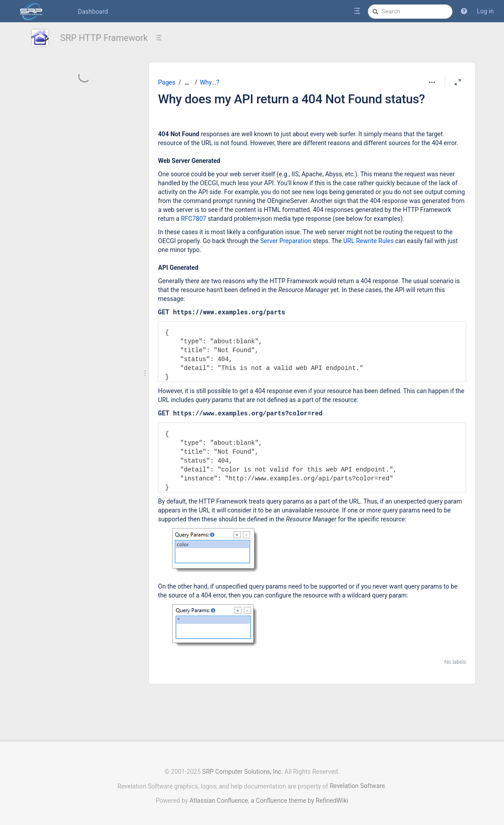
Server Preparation (286, 241)
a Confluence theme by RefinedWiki (300, 796)
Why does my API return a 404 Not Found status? (291, 99)
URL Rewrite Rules (369, 241)
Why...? (210, 82)
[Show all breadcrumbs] (187, 83)
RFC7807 (194, 219)
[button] (464, 11)
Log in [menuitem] (485, 11)
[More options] (432, 82)
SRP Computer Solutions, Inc (242, 767)
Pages (167, 82)
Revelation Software (357, 781)
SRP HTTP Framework (104, 38)
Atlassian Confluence (219, 796)
